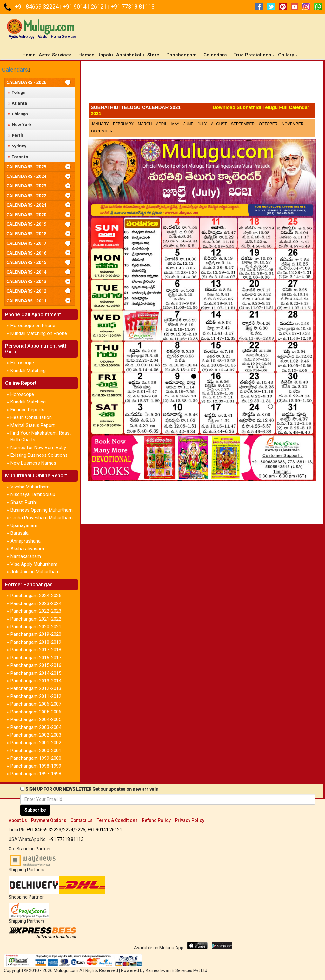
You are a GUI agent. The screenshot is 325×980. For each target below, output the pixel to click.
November (293, 124)
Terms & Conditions (117, 820)
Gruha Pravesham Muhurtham (42, 518)
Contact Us (82, 820)
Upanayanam (24, 525)
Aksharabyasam (27, 549)
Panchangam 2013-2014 (36, 681)
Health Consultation (31, 417)
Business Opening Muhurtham (42, 510)
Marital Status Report (33, 425)
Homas (86, 55)
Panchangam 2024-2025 (36, 596)
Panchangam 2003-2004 (36, 727)
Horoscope (22, 363)
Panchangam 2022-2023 (36, 611)
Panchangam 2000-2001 (36, 751)
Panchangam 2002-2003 (36, 735)
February (123, 124)
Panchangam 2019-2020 (36, 634)
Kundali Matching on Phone (39, 333)
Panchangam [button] (183, 55)
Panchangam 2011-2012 (36, 696)
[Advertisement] (202, 84)
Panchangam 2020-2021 (36, 627)
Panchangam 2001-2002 (36, 743)
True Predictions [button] (254, 55)
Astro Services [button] (57, 55)
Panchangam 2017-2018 (36, 650)
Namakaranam (26, 556)
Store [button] (155, 55)
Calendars (15, 70)
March (145, 124)
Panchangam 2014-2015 (36, 673)
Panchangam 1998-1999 (36, 766)
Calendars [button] (217, 55)
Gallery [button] (288, 55)
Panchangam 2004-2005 (36, 719)
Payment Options (49, 820)
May (175, 124)
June (188, 124)
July (202, 124)
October (268, 124)
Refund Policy (156, 820)
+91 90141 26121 (85, 6)
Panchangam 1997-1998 (36, 774)
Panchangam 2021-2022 (36, 619)
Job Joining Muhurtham (35, 572)
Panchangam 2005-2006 (36, 712)
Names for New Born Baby (38, 448)
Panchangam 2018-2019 (36, 642)
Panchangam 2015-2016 (36, 665)
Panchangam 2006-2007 (36, 704)
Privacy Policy (190, 820)
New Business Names (33, 463)
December (102, 131)
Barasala (20, 533)
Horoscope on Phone (33, 326)
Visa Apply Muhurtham (34, 564)
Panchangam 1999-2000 (36, 758)
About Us (18, 820)
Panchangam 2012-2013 (36, 688)
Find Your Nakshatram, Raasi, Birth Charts (41, 436)
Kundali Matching (28, 371)
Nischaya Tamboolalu (33, 494)
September (243, 124)
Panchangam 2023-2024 (36, 603)
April (162, 124)
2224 (68, 830)
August (219, 124)
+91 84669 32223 (44, 830)
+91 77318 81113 (133, 6)
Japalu (105, 55)
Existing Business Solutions (39, 455)
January (100, 124)
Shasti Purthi (24, 502)
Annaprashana (26, 541)
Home (30, 55)
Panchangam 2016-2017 (36, 658)
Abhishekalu (130, 55)
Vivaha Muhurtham (30, 487)
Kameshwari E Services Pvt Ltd (176, 970)
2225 (80, 830)
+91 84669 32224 (37, 6)
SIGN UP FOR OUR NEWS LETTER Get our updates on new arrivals (92, 789)
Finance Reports (27, 410)
